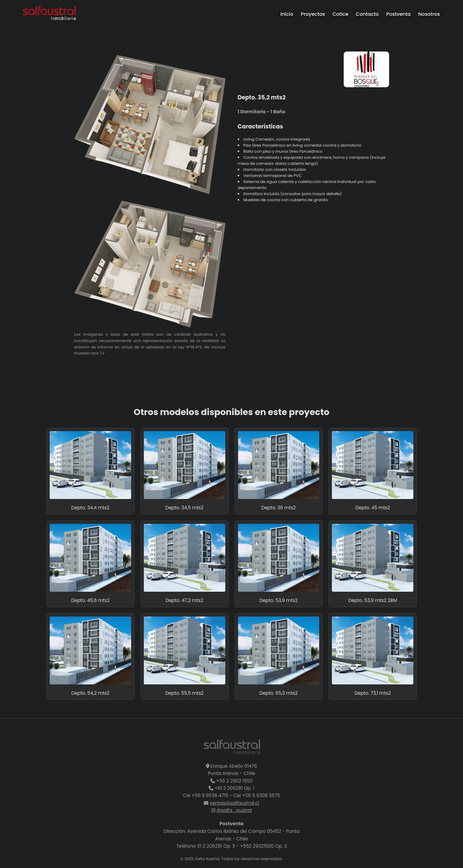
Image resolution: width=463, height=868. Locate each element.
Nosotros (429, 14)
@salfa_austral (234, 810)
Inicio (287, 14)
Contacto (367, 14)
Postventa (399, 14)
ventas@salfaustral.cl (235, 803)
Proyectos (313, 14)
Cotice (340, 14)
